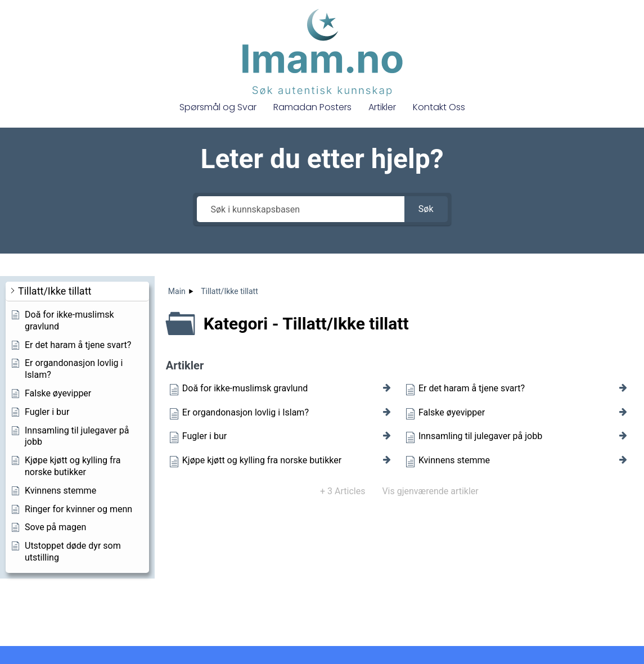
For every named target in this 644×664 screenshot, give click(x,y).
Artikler (382, 107)
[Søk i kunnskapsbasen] (301, 209)
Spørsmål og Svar (218, 107)
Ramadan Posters (312, 107)
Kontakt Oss (439, 107)
